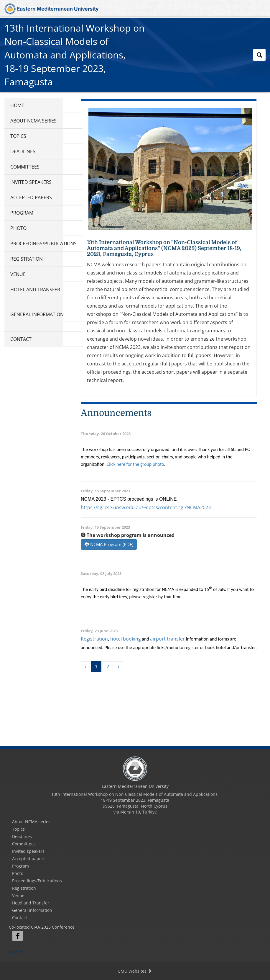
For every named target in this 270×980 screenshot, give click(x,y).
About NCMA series (33, 121)
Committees (25, 167)
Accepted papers (31, 197)
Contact (21, 339)
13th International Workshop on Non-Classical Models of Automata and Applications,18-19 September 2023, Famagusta (75, 55)
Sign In (16, 952)
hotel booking (126, 639)
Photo (18, 228)
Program (22, 213)
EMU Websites (135, 971)
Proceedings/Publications (43, 244)
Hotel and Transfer (35, 290)
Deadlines (23, 151)
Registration (27, 259)
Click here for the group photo (135, 464)
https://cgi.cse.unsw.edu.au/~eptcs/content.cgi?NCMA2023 (146, 507)
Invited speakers (31, 182)
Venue (18, 274)
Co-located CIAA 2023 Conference (42, 927)
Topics (18, 136)
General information (37, 314)
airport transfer (167, 639)
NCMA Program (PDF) (109, 544)
